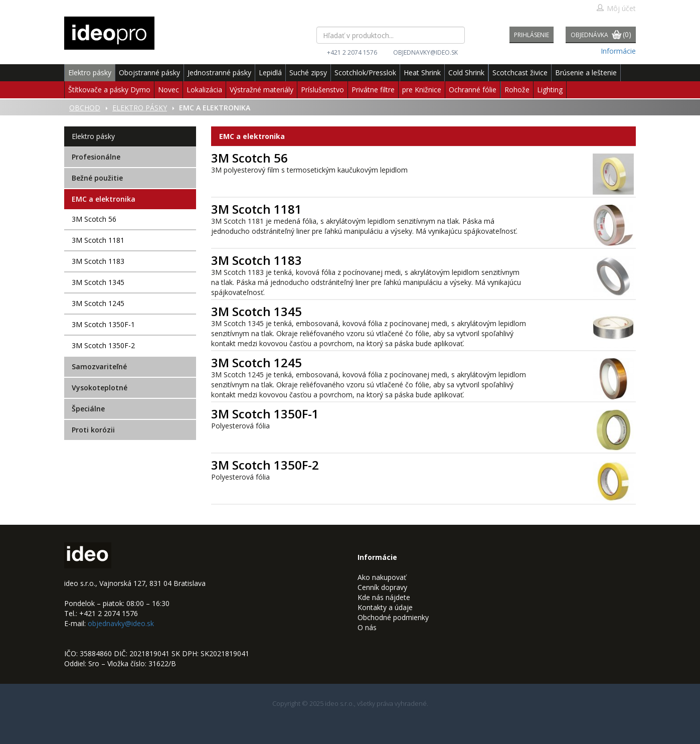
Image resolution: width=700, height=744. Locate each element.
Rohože (517, 90)
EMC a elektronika (104, 199)
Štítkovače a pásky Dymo (109, 90)
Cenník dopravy (382, 587)
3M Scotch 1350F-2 (103, 345)
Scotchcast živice (520, 72)
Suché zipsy (308, 72)
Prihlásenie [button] (532, 35)
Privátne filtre (373, 90)
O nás (367, 627)
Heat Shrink (422, 72)
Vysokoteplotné (100, 388)
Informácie (618, 51)
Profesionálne (96, 157)
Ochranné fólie (473, 90)
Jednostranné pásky (219, 72)
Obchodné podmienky (393, 617)
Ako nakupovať (382, 577)
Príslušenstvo (322, 90)
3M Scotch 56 (94, 219)
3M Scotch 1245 (98, 303)
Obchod (85, 108)
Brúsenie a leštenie (586, 72)
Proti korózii (93, 430)
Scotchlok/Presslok (365, 72)
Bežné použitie (97, 178)
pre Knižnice (422, 90)
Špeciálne (88, 409)
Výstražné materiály (261, 90)
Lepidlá (270, 72)
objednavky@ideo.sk (425, 52)
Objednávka (601, 35)
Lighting (550, 90)
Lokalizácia (204, 90)
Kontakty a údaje (385, 607)
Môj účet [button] (616, 8)
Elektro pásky (90, 72)
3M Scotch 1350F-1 (103, 324)
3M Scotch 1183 (98, 261)
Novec (168, 90)
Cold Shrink (466, 72)
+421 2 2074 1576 (352, 52)
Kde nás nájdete (384, 597)
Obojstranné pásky (149, 72)
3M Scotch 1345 (98, 282)
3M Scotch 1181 (98, 240)
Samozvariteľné (99, 366)
